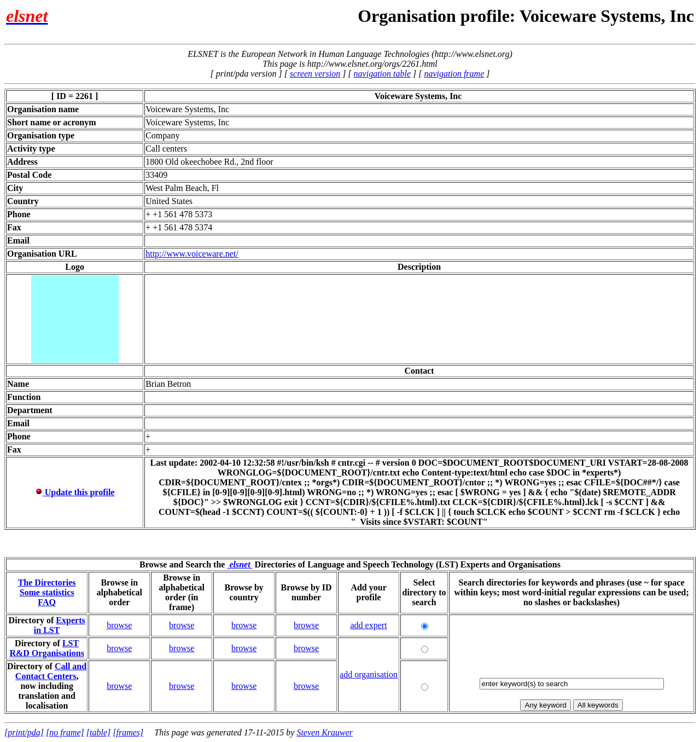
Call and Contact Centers (51, 671)
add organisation (369, 674)
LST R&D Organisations (46, 648)
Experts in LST (60, 625)
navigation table (382, 74)
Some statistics (47, 592)
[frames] (128, 732)
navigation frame (454, 74)
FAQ (47, 602)
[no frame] (65, 732)
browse (119, 625)
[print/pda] (24, 732)
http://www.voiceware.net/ (192, 254)
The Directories (47, 582)
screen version (315, 74)
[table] (98, 732)
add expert (369, 625)
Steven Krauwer (325, 732)
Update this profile (75, 492)
